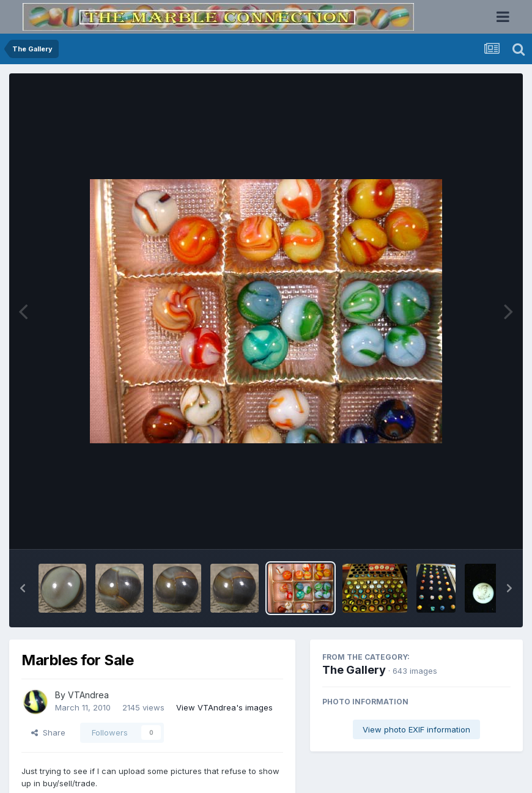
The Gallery (354, 670)
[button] (23, 588)
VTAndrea (88, 695)
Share (48, 732)
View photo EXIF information (416, 729)
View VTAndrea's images (224, 707)
